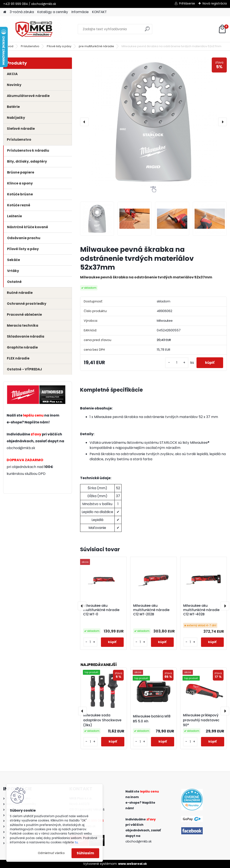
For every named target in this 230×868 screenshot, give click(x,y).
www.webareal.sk (133, 864)
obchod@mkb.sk (21, 448)
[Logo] (33, 29)
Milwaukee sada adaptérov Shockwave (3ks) (102, 720)
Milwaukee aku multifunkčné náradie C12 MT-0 (101, 610)
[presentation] (84, 122)
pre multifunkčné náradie (96, 46)
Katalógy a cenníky (53, 12)
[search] (147, 31)
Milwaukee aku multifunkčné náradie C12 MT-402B (201, 610)
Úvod (10, 46)
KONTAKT (99, 12)
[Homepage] (5, 12)
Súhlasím (85, 853)
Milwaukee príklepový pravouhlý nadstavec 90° (201, 720)
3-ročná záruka (22, 12)
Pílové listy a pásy (59, 46)
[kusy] (177, 363)
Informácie (80, 12)
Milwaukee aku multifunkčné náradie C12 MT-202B (151, 610)
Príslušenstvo (30, 46)
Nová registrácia (215, 3)
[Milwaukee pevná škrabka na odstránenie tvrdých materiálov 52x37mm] (153, 122)
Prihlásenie (187, 3)
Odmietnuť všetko (51, 853)
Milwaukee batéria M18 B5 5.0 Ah (152, 719)
